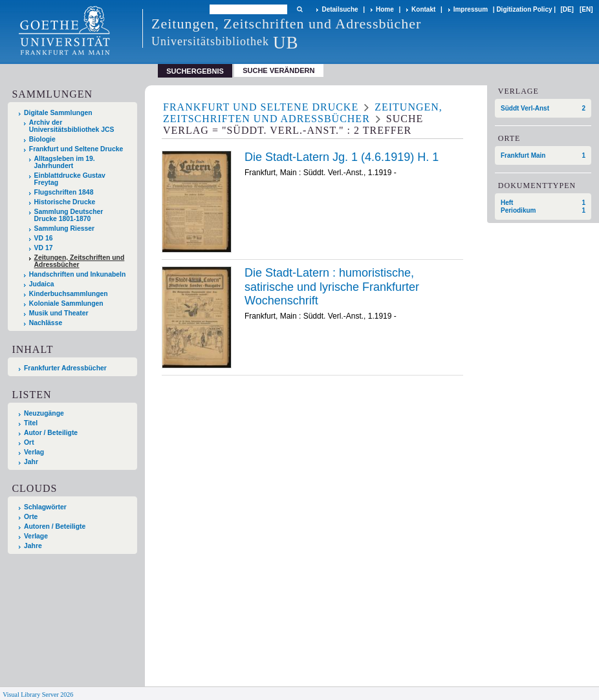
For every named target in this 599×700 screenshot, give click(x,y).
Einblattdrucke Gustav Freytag (70, 179)
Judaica (42, 284)
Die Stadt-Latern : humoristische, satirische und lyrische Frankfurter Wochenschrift (332, 287)
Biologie (42, 139)
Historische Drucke (65, 202)
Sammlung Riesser (65, 228)
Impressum (471, 9)
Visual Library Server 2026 (38, 695)
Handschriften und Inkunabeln (78, 274)
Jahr (31, 462)
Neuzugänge (44, 413)
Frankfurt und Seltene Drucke (76, 149)
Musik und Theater (59, 313)
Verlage (36, 536)
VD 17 (44, 248)
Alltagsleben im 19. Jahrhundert (65, 162)
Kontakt (423, 9)
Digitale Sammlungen (58, 113)
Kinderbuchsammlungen (69, 294)
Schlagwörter (45, 507)
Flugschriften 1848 (64, 192)
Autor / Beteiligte (51, 433)
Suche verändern (278, 70)
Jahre (33, 546)
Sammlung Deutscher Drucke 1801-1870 (69, 215)
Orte (31, 517)
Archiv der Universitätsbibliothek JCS (72, 126)
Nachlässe (46, 323)
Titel (31, 423)
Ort (29, 442)
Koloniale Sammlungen (66, 303)
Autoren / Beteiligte (55, 526)
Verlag (34, 452)
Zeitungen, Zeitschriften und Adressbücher (80, 261)
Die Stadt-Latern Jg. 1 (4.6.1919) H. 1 (342, 157)
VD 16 (44, 238)
